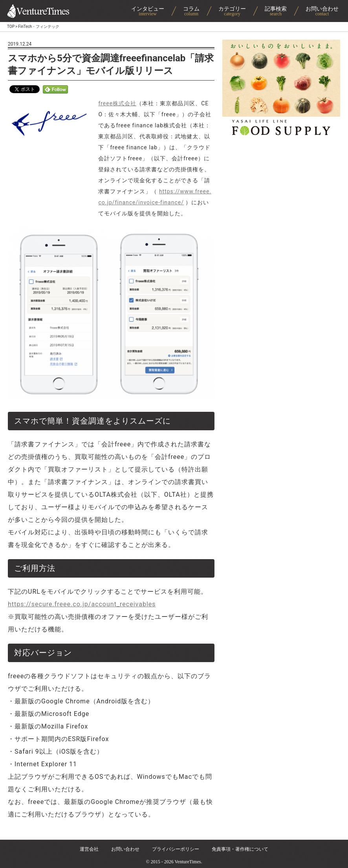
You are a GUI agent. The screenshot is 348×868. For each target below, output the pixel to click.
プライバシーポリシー (176, 849)
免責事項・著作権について (240, 849)
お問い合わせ (125, 849)
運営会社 (89, 849)
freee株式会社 (117, 103)
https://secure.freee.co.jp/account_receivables (82, 604)
